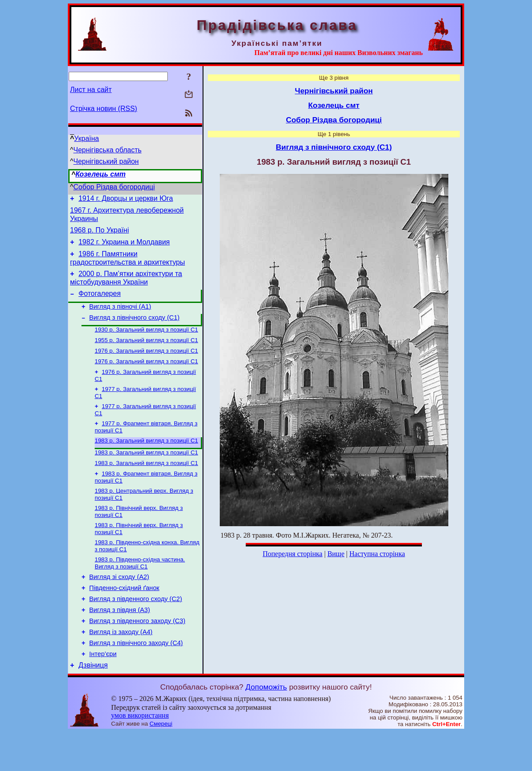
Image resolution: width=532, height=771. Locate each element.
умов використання (140, 754)
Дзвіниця (93, 704)
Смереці (161, 762)
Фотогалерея (100, 303)
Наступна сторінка (377, 554)
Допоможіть (266, 726)
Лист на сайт (91, 90)
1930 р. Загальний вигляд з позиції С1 (146, 342)
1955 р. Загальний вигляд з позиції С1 (146, 354)
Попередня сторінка (292, 554)
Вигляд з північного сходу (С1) (135, 329)
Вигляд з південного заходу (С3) (137, 654)
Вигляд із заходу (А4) (121, 667)
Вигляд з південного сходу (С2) (136, 630)
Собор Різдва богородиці (114, 187)
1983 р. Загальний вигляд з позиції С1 (146, 460)
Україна (86, 138)
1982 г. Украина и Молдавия (124, 247)
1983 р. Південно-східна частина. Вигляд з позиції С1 (140, 590)
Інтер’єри (103, 691)
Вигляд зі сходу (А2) (119, 605)
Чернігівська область (108, 150)
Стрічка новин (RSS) (103, 109)
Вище (336, 554)
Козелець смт (100, 174)
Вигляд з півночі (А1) (120, 317)
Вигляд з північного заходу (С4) (136, 679)
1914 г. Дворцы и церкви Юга (126, 200)
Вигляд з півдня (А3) (120, 642)
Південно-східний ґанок (124, 617)
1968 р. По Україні (100, 234)
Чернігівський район (106, 161)
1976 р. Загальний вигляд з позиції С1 (146, 365)
